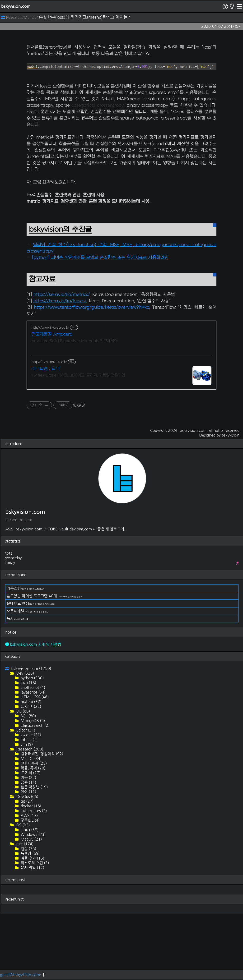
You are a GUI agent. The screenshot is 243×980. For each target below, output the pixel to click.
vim (26, 811)
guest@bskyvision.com (20, 975)
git (27, 868)
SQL (28, 782)
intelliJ (29, 806)
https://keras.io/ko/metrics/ (62, 361)
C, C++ (30, 773)
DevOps (27, 863)
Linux (29, 896)
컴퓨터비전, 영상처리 (42, 820)
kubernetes (33, 877)
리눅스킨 (26, 655)
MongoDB (32, 787)
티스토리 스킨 (34, 929)
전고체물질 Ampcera (52, 401)
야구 (28, 844)
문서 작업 (32, 934)
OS (23, 891)
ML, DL (31, 825)
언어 (28, 858)
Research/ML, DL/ (20, 17)
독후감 (30, 920)
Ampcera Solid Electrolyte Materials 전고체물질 (75, 407)
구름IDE (30, 887)
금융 (28, 849)
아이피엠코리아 (46, 435)
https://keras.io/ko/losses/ (60, 367)
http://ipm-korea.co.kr (49, 428)
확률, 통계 (33, 834)
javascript (33, 759)
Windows (33, 901)
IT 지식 (30, 839)
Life (25, 910)
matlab (31, 768)
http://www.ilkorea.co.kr (50, 394)
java (28, 749)
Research (29, 815)
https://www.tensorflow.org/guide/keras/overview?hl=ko (92, 374)
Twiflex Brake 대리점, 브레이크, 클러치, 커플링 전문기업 (78, 442)
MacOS (31, 906)
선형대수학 (33, 830)
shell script (33, 754)
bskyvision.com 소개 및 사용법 (33, 711)
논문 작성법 (34, 853)
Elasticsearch (35, 792)
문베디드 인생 (31, 670)
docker (30, 872)
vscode (30, 801)
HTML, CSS (34, 763)
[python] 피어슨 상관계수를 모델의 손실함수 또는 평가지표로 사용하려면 (100, 324)
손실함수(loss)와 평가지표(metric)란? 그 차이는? (84, 17)
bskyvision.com (16, 6)
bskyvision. (231, 502)
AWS (29, 882)
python (32, 744)
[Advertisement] (121, 73)
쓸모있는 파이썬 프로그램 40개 (44, 662)
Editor (25, 796)
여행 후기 (32, 925)
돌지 (19, 685)
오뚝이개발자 (28, 677)
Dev (25, 740)
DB (23, 778)
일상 (28, 915)
